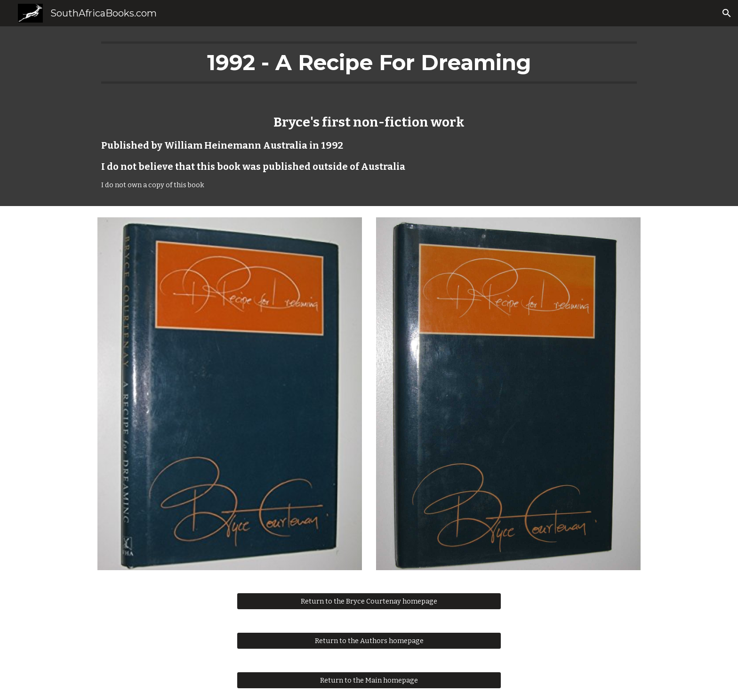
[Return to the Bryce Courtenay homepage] (369, 601)
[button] (727, 13)
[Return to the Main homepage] (369, 680)
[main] (369, 63)
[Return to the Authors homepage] (369, 640)
